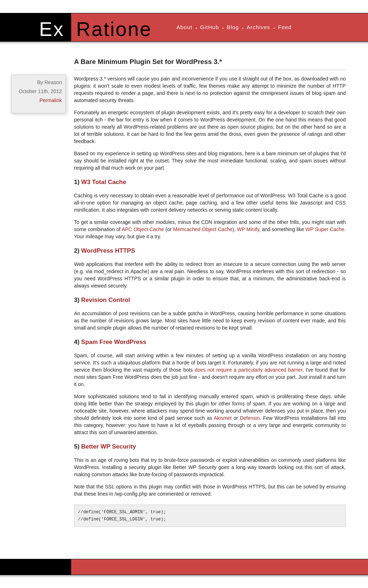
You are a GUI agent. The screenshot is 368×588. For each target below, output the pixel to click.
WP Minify (248, 229)
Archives (258, 27)
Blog (233, 27)
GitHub (210, 27)
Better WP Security (109, 447)
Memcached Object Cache (203, 229)
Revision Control (106, 300)
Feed (285, 27)
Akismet (223, 418)
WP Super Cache (325, 229)
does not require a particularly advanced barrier (249, 370)
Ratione (114, 29)
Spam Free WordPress (114, 342)
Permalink (51, 100)
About (184, 27)
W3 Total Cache (104, 182)
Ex (52, 29)
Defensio (250, 418)
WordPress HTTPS (108, 251)
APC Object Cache (143, 229)
